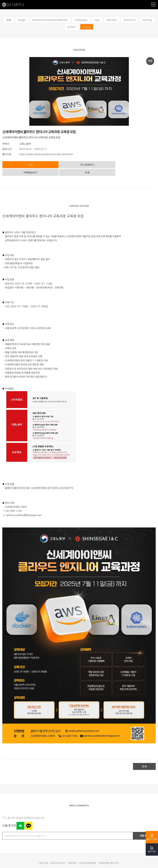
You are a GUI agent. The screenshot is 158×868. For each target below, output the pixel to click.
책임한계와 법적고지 (109, 854)
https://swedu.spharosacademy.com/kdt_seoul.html (46, 154)
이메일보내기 (97, 164)
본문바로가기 (0, 0)
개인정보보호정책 (87, 854)
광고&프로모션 (58, 854)
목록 (144, 758)
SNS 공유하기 (59, 164)
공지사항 (44, 854)
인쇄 (135, 164)
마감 (21, 164)
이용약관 (72, 854)
